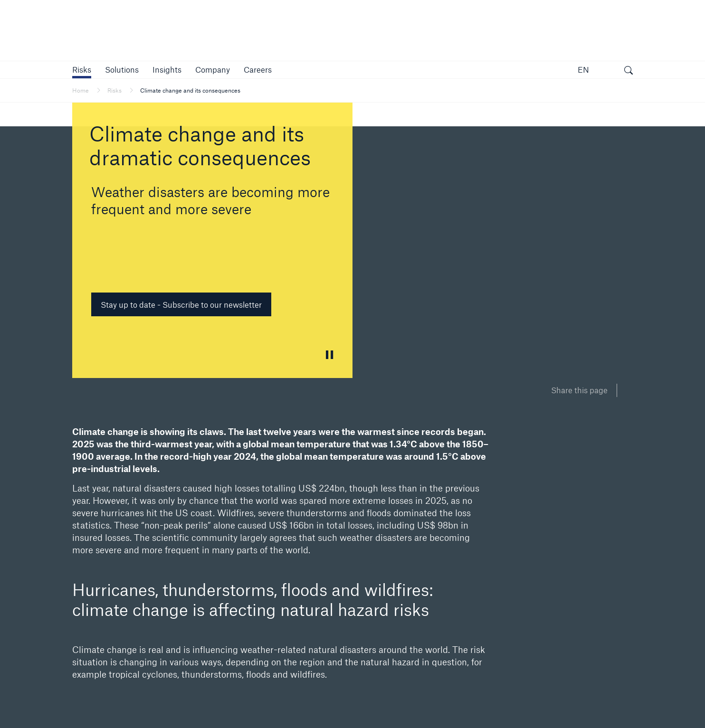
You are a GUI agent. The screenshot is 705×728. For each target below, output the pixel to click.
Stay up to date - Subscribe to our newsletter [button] (181, 305)
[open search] (629, 71)
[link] (167, 70)
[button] (82, 70)
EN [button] (583, 70)
